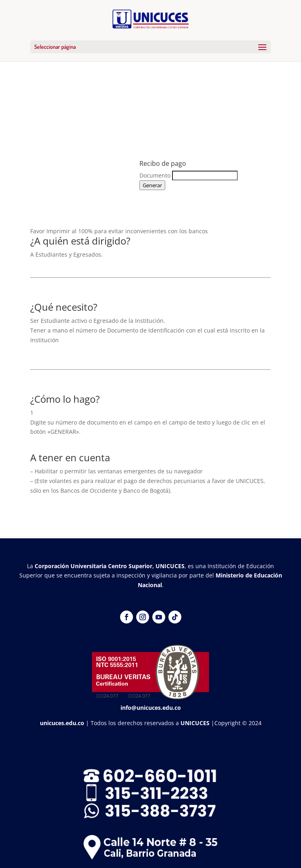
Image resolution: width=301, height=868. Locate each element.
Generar (152, 185)
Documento (155, 175)
